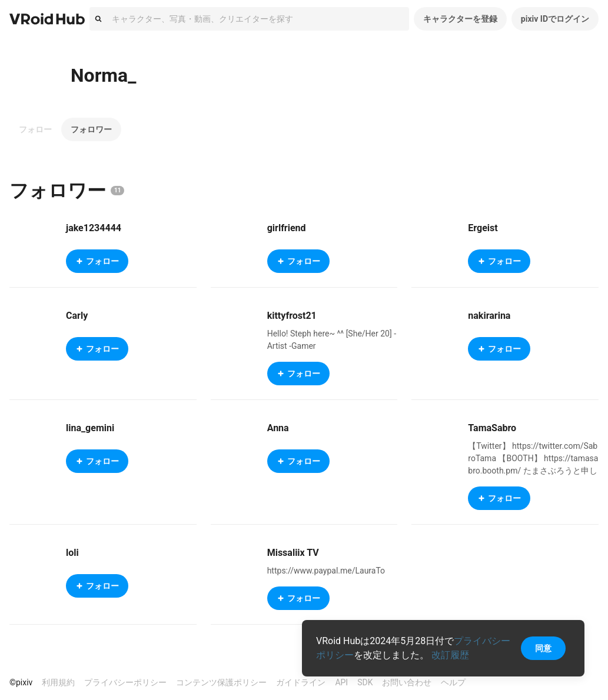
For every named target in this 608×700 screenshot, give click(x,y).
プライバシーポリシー (125, 682)
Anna (278, 428)
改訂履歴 (450, 655)
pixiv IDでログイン (555, 19)
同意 (543, 648)
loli (72, 553)
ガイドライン (301, 682)
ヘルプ (453, 682)
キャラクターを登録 (460, 19)
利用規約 (58, 682)
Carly (77, 316)
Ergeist (483, 228)
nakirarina (489, 316)
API (341, 682)
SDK (365, 682)
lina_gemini (90, 428)
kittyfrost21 (292, 316)
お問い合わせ (407, 682)
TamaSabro (492, 428)
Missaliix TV (293, 553)
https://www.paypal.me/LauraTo (326, 571)
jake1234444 (94, 228)
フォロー (35, 129)
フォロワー (91, 129)
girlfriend (287, 228)
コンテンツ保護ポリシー (221, 682)
